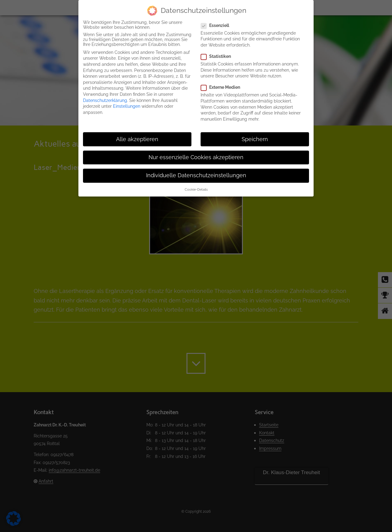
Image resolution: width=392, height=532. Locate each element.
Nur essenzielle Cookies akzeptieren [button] (196, 157)
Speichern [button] (255, 139)
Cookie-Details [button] (196, 189)
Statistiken (218, 56)
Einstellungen (127, 106)
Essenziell (217, 25)
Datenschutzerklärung (105, 100)
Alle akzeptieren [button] (137, 139)
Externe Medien (223, 87)
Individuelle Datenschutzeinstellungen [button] (196, 175)
